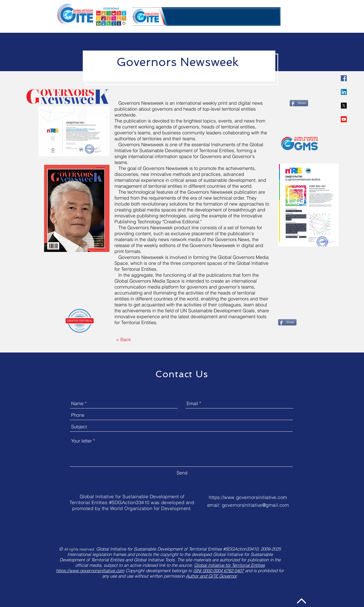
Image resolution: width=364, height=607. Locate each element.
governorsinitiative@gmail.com (255, 505)
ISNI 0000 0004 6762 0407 (218, 571)
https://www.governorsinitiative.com (248, 497)
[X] (344, 106)
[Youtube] (344, 119)
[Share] (299, 103)
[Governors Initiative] (344, 78)
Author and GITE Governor (211, 576)
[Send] (182, 473)
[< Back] (123, 340)
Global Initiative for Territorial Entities (229, 565)
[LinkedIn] (344, 92)
